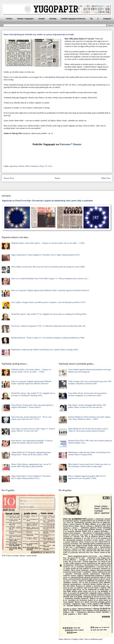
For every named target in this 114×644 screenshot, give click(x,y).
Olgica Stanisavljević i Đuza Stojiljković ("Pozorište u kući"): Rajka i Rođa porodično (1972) (45, 255)
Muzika (21, 166)
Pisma (42, 166)
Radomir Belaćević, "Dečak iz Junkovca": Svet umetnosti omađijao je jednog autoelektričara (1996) (48, 338)
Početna (9, 19)
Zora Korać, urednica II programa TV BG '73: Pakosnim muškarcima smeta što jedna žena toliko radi (48, 326)
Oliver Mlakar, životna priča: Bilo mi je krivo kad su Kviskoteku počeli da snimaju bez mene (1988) (48, 267)
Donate (77, 144)
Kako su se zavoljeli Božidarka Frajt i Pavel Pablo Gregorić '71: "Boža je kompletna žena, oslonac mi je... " (51, 279)
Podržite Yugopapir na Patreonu (73, 19)
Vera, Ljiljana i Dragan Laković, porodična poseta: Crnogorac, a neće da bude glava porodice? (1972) (48, 302)
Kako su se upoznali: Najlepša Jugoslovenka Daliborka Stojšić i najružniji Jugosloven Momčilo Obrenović (50, 290)
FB (91, 19)
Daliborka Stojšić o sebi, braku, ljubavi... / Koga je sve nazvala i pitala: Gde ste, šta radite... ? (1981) (48, 243)
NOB (27, 166)
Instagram (107, 19)
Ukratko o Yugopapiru (25, 19)
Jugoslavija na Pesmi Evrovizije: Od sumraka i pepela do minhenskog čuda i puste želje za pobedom (47, 201)
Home (57, 178)
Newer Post (9, 178)
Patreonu (65, 144)
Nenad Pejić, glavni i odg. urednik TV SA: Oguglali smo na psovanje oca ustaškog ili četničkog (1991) (49, 314)
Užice (50, 166)
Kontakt (42, 19)
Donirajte (53, 19)
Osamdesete (34, 166)
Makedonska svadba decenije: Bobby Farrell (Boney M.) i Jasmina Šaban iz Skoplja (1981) (45, 350)
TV (46, 166)
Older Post (106, 178)
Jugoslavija (14, 166)
